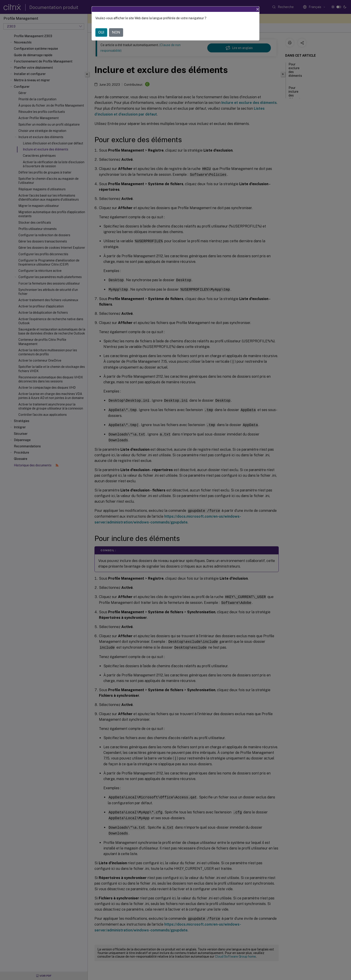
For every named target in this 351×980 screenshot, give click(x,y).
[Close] (258, 9)
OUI (101, 32)
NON (116, 32)
